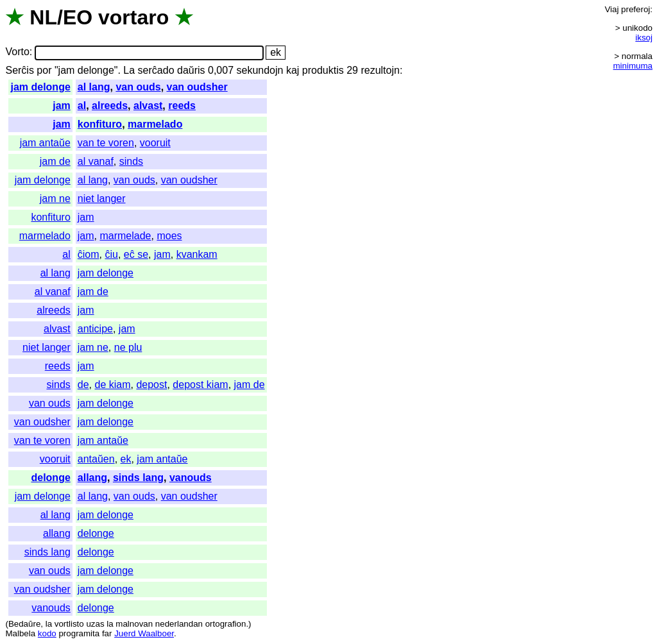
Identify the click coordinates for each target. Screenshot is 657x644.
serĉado (156, 70)
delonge (50, 478)
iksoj (644, 38)
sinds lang (138, 478)
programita (79, 633)
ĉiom (89, 254)
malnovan (134, 624)
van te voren (106, 143)
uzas (95, 624)
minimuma (633, 66)
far (107, 633)
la (49, 624)
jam (62, 106)
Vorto (17, 52)
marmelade (125, 236)
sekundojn (260, 70)
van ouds (138, 87)
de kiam (113, 385)
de (83, 385)
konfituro (100, 124)
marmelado (155, 124)
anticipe (95, 329)
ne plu (128, 347)
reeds (182, 106)
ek (126, 459)
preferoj (636, 9)
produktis (323, 70)
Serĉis (19, 70)
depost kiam (200, 385)
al (82, 106)
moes (169, 236)
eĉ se (136, 254)
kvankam (197, 254)
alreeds (110, 106)
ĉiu (111, 254)
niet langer (102, 199)
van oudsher (197, 87)
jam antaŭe (45, 143)
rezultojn (380, 70)
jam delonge (40, 87)
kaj (293, 70)
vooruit (155, 143)
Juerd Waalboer (144, 633)
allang (92, 478)
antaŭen (96, 459)
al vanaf (96, 161)
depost (151, 385)
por (44, 70)
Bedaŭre (24, 624)
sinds (131, 161)
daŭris (191, 70)
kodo (47, 633)
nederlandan (179, 624)
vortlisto (69, 624)
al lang (94, 87)
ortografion (226, 624)
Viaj (611, 9)
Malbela (20, 633)
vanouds (191, 478)
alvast (148, 106)
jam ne (55, 199)
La (129, 70)
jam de (55, 161)
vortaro (133, 17)
